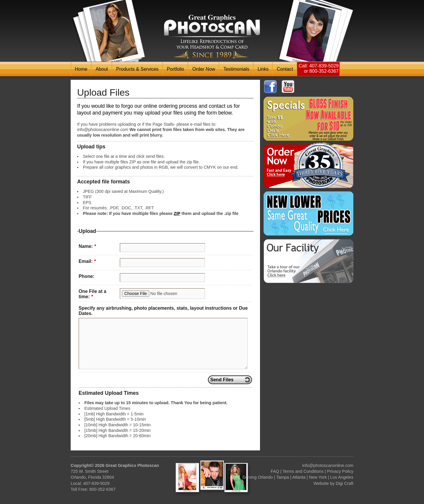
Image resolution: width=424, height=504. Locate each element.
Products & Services (138, 69)
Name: (87, 246)
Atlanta (299, 477)
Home (81, 69)
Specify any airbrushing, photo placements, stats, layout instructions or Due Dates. (163, 311)
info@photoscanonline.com (328, 465)
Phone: (87, 276)
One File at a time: (92, 294)
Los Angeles (342, 477)
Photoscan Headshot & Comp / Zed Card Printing (212, 37)
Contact (285, 69)
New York (318, 477)
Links (263, 69)
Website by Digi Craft (333, 483)
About (102, 69)
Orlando (265, 477)
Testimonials (236, 69)
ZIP (177, 213)
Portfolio (176, 69)
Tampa (283, 477)
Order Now (204, 69)
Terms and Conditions (303, 471)
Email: (87, 261)
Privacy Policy (340, 471)
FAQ (275, 471)
